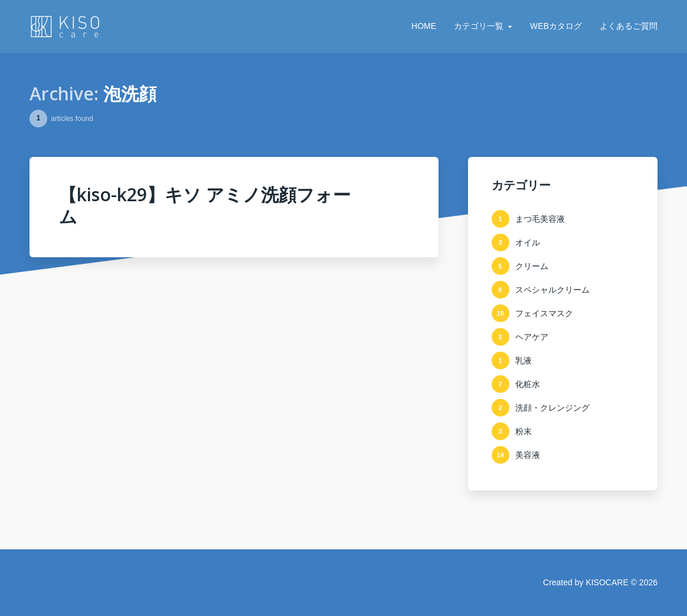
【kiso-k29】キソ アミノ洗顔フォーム (205, 206)
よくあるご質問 (629, 26)
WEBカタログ (556, 26)
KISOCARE (607, 582)
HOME (424, 26)
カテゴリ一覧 (479, 26)
